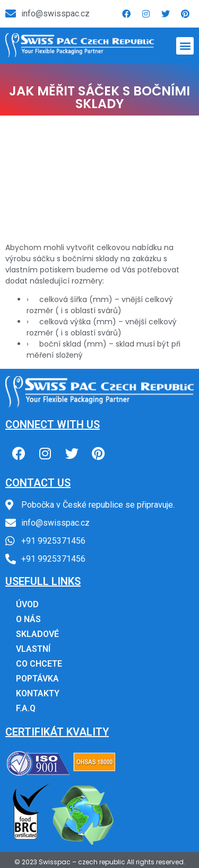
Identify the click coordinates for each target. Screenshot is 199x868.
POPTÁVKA (37, 679)
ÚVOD (27, 604)
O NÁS (28, 619)
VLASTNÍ (33, 649)
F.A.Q (26, 708)
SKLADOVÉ (37, 634)
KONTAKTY (38, 693)
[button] (185, 46)
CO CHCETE (39, 664)
